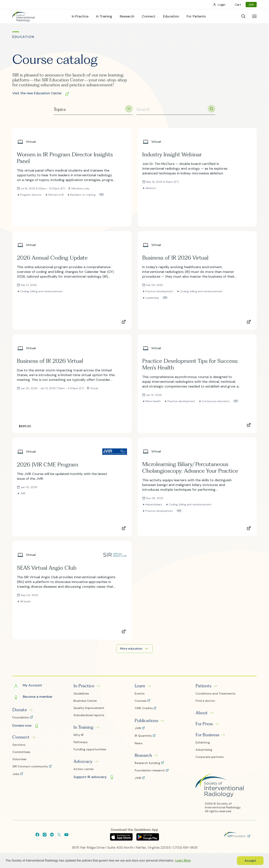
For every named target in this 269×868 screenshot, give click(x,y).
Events (140, 694)
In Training (83, 727)
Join (251, 4)
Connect (21, 737)
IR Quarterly (144, 736)
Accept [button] (250, 861)
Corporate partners (210, 757)
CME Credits (144, 708)
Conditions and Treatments (215, 694)
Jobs (16, 774)
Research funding (148, 763)
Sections (19, 745)
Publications (146, 721)
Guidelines (81, 694)
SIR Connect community (31, 766)
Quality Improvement (89, 708)
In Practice (84, 686)
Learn (140, 686)
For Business (207, 735)
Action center (84, 769)
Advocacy (83, 761)
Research (143, 755)
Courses (141, 701)
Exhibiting (203, 743)
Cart (238, 5)
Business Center (85, 701)
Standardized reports (89, 715)
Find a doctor (205, 701)
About (202, 713)
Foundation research (150, 770)
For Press (204, 724)
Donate (20, 710)
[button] (43, 94)
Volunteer (19, 759)
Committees (21, 752)
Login (222, 5)
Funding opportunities (90, 749)
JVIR (138, 728)
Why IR (78, 735)
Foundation (21, 718)
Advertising (204, 750)
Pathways (80, 742)
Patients (203, 686)
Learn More (183, 861)
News (138, 743)
